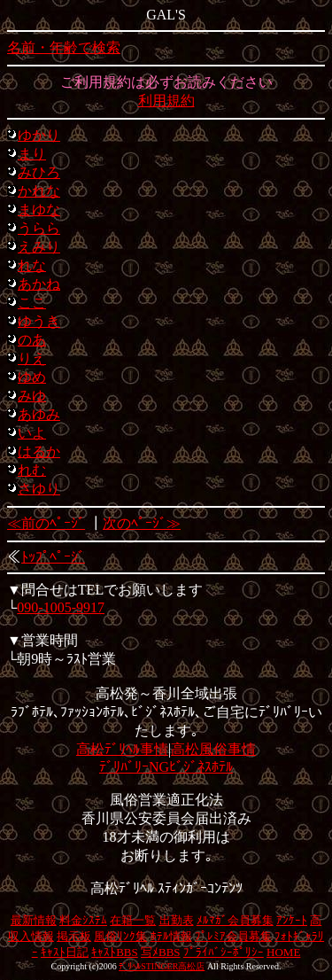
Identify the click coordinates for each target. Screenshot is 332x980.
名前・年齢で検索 (64, 47)
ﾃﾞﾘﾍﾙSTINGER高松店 (162, 966)
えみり (39, 247)
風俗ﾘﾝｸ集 (120, 936)
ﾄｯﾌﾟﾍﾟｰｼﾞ (53, 557)
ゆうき (39, 321)
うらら (39, 228)
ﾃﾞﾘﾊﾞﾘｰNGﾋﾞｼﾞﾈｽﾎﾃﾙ (166, 767)
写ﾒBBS (161, 952)
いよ (32, 433)
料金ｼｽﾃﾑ (83, 920)
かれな (39, 191)
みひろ (39, 172)
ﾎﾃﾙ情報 (171, 936)
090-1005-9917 (61, 607)
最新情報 (34, 920)
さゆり (39, 489)
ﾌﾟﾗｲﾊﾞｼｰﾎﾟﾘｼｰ (224, 952)
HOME (283, 952)
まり (32, 154)
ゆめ (32, 377)
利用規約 (166, 101)
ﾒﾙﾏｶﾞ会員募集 (235, 920)
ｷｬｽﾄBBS (115, 952)
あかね (39, 284)
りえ (32, 358)
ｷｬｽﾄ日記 (65, 952)
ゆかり (39, 135)
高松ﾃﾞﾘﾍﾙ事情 (122, 749)
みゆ (32, 396)
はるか (39, 451)
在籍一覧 (133, 920)
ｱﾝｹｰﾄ (292, 920)
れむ (32, 470)
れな (32, 265)
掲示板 (74, 936)
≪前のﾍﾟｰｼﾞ (46, 523)
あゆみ (39, 414)
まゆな (39, 210)
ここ (32, 303)
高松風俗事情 (213, 749)
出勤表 (177, 920)
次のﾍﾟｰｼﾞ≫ (142, 523)
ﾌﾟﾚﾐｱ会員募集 (233, 936)
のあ (32, 340)
